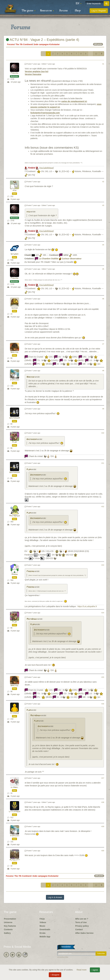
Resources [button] (47, 11)
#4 (103, 245)
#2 (103, 182)
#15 (103, 677)
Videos (43, 922)
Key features (10, 926)
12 (96, 54)
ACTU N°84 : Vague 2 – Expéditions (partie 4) (43, 40)
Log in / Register (99, 11)
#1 (103, 64)
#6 (103, 299)
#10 (103, 433)
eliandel (14, 787)
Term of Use (81, 922)
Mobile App (45, 937)
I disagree (55, 975)
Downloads (45, 929)
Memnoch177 (15, 860)
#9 (103, 409)
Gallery (7, 933)
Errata (43, 933)
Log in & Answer (55, 897)
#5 (103, 269)
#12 (103, 507)
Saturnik (14, 254)
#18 (103, 802)
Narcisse (14, 352)
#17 (103, 778)
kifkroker (15, 713)
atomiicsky (15, 380)
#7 (103, 344)
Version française (33, 74)
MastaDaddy (15, 516)
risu (14, 190)
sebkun (14, 308)
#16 (103, 704)
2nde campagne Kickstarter (47, 44)
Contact (79, 929)
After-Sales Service (84, 933)
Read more (82, 970)
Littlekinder (15, 812)
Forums (63, 11)
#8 (103, 371)
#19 (103, 826)
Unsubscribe (63, 957)
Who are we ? (82, 919)
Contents (8, 929)
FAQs (42, 919)
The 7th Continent (24, 44)
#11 (103, 463)
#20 (103, 851)
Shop (78, 11)
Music (43, 926)
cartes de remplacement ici (74, 101)
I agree (95, 970)
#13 (103, 565)
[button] (79, 4)
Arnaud (15, 574)
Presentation (10, 919)
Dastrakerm (15, 418)
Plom (15, 442)
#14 (103, 613)
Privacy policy (82, 926)
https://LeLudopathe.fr (87, 606)
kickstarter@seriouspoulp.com (45, 113)
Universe (8, 922)
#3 (103, 205)
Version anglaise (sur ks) (37, 71)
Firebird (14, 73)
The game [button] (29, 11)
